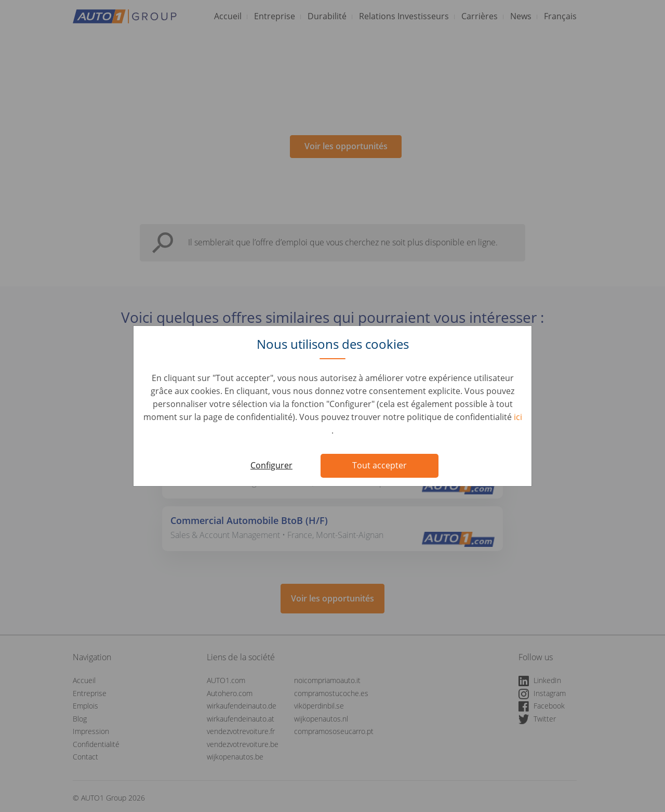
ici (518, 417)
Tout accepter (380, 465)
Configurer (271, 465)
